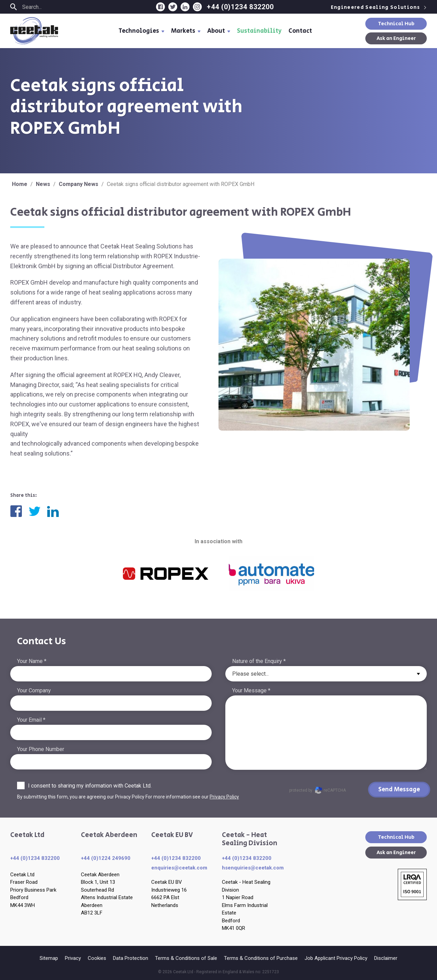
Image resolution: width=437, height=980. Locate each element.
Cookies (97, 958)
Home (20, 184)
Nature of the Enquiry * (259, 661)
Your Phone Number (41, 749)
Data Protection (131, 958)
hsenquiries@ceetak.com (253, 868)
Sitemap (49, 958)
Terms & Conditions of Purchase (261, 958)
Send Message (399, 790)
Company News (79, 184)
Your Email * (31, 720)
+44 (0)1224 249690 (106, 858)
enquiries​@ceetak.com (179, 868)
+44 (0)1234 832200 (240, 7)
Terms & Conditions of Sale (186, 958)
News (43, 184)
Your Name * (32, 661)
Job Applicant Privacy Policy (336, 958)
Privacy (73, 958)
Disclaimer (386, 958)
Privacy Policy (224, 797)
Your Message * (251, 690)
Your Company (34, 690)
